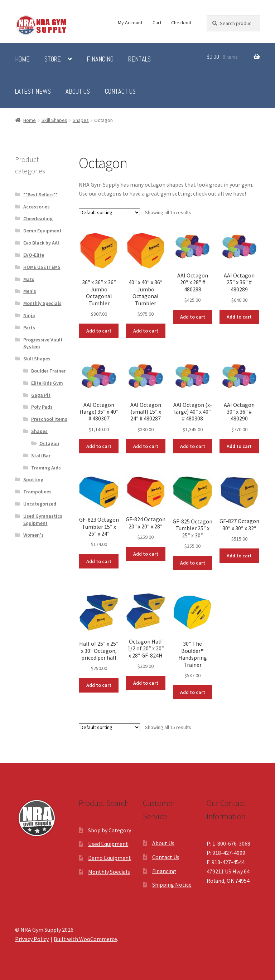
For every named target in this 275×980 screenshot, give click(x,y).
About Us (78, 92)
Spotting (33, 479)
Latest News (33, 92)
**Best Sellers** (40, 194)
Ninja (29, 315)
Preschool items (49, 419)
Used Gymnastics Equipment (43, 519)
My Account (130, 23)
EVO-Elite (34, 255)
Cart (157, 23)
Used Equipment (108, 844)
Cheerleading (38, 218)
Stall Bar (41, 455)
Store (53, 59)
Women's (33, 535)
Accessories (37, 207)
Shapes (81, 120)
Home (22, 59)
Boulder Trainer (48, 371)
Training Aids (46, 468)
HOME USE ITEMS (42, 267)
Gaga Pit (41, 395)
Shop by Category (110, 830)
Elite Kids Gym (47, 383)
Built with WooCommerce (85, 939)
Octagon (49, 443)
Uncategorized (40, 504)
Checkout (181, 23)
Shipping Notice (172, 885)
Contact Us (120, 92)
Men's (30, 291)
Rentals (139, 59)
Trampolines (37, 492)
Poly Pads (42, 407)
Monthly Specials (42, 303)
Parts (29, 328)
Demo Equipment (42, 231)
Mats (29, 279)
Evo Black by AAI (41, 243)
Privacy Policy (32, 939)
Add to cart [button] (99, 331)
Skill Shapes (54, 120)
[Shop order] (109, 212)
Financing (100, 59)
